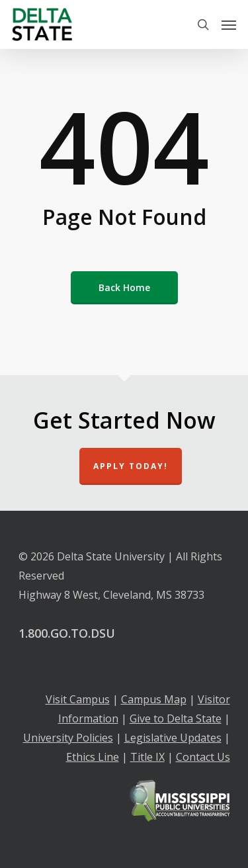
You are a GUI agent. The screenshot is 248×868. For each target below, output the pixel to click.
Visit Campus (78, 699)
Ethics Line (93, 757)
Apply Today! (131, 466)
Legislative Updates (173, 738)
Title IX (147, 757)
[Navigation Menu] (229, 24)
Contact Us (203, 757)
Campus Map (154, 699)
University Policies (68, 738)
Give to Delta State (176, 718)
